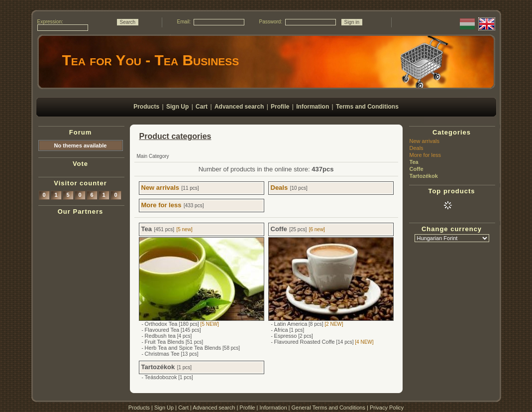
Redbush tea (160, 336)
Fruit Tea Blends (165, 342)
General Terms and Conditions (328, 408)
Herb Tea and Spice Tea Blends (183, 348)
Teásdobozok (161, 377)
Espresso (286, 336)
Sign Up (164, 408)
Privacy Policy (387, 408)
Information (273, 408)
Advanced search (214, 408)
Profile (247, 408)
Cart (183, 408)
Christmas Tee (162, 354)
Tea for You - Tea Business (151, 60)
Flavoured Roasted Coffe (305, 342)
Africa (281, 330)
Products (139, 408)
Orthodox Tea (161, 324)
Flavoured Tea (162, 330)
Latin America (291, 324)
